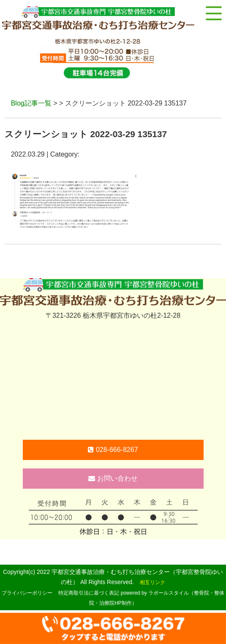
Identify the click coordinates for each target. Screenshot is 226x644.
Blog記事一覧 (31, 103)
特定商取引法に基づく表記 (89, 593)
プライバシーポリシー (27, 593)
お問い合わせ (113, 478)
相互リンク (152, 582)
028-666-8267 (113, 450)
